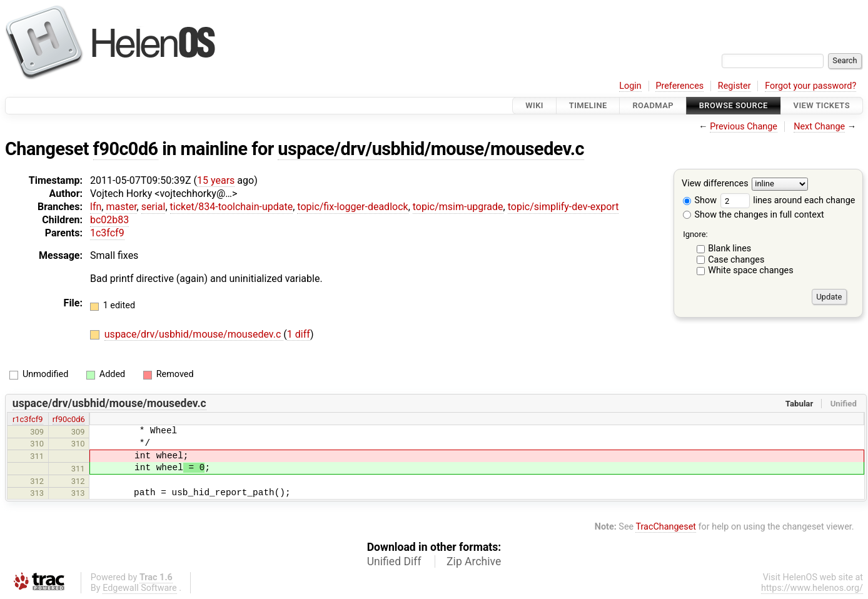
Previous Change (744, 127)
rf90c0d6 (69, 419)
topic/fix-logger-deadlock (352, 207)
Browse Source (734, 105)
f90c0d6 (126, 149)
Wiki (534, 105)
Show (700, 200)
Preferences (679, 86)
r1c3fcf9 (28, 419)
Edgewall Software (140, 588)
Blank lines (729, 249)
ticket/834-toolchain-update (232, 207)
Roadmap (653, 105)
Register (734, 86)
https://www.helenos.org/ (812, 588)
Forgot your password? (810, 86)
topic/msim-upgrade (458, 207)
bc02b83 (109, 220)
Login (630, 86)
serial (154, 207)
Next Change (819, 127)
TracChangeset (666, 527)
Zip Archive (474, 561)
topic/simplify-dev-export (563, 207)
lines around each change (788, 200)
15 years (216, 180)
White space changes (751, 270)
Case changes (736, 260)
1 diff (299, 334)
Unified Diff (394, 561)
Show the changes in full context (754, 215)
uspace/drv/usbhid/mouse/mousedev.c (431, 149)
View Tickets (822, 105)
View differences (715, 184)
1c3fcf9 (107, 233)
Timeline (588, 105)
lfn (96, 207)
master (121, 207)
